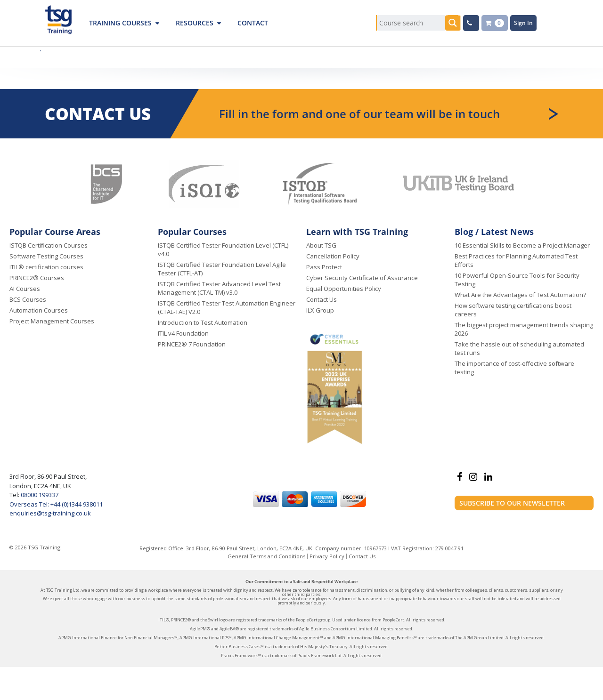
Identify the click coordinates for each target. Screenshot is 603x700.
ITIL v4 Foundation (183, 333)
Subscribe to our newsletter (512, 503)
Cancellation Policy (333, 256)
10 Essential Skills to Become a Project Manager (522, 245)
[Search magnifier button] (453, 23)
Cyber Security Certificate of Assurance (362, 278)
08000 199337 (39, 495)
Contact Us (322, 299)
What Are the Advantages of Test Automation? (520, 295)
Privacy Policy (327, 556)
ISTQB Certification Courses (49, 245)
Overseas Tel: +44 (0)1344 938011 (56, 504)
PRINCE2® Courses (37, 278)
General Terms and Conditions (266, 556)
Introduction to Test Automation (203, 322)
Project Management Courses (52, 321)
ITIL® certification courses (46, 267)
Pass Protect (324, 267)
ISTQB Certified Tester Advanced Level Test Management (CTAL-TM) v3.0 (219, 288)
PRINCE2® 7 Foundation (192, 344)
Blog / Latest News (494, 232)
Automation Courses (39, 310)
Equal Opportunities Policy (344, 289)
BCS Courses (28, 299)
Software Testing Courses (46, 256)
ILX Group (320, 310)
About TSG (321, 245)
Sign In (523, 23)
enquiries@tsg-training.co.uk (50, 513)
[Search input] (411, 23)
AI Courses (25, 289)
